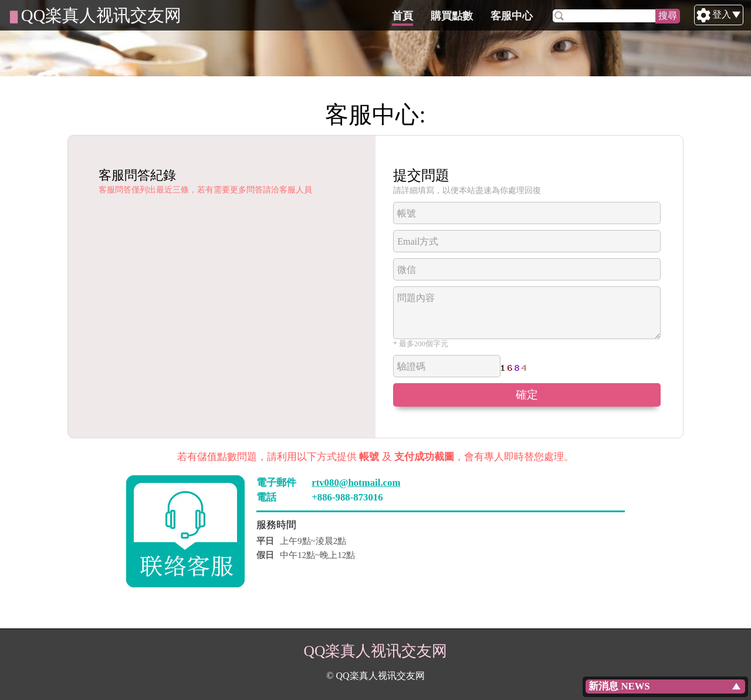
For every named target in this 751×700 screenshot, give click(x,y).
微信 (407, 270)
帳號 (407, 213)
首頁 (458, 16)
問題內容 (416, 298)
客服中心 (567, 16)
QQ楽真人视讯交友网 (102, 15)
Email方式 (418, 241)
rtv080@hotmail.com (356, 483)
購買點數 (508, 16)
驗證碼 (411, 366)
